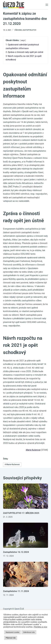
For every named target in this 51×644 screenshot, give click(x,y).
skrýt (23, 40)
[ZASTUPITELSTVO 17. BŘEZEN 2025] (26, 496)
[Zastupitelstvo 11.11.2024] (26, 574)
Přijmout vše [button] (11, 638)
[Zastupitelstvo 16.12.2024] (26, 535)
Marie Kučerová (33, 450)
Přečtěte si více (40, 627)
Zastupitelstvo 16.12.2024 (16, 552)
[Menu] (47, 5)
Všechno (18, 30)
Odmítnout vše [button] (29, 632)
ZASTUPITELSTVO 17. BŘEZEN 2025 (21, 513)
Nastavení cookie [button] (12, 632)
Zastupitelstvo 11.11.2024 (16, 591)
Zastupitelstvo (29, 30)
